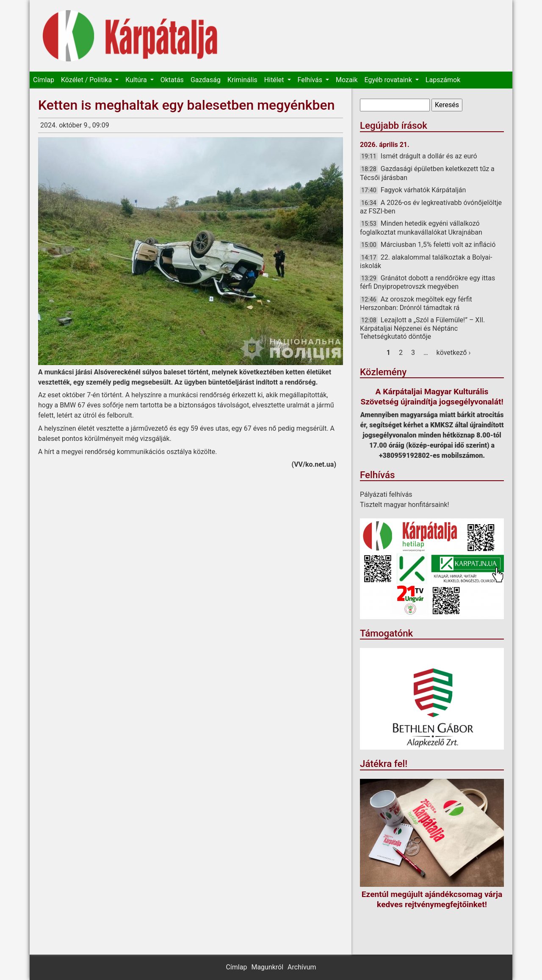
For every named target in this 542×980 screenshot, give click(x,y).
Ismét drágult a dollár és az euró (429, 156)
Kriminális (242, 80)
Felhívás (311, 80)
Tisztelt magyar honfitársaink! (405, 505)
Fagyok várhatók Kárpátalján (423, 190)
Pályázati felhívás (386, 494)
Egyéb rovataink (389, 80)
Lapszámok (443, 80)
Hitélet (275, 80)
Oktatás (172, 80)
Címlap (44, 80)
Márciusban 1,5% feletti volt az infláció (438, 245)
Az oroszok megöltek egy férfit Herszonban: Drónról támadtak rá (416, 303)
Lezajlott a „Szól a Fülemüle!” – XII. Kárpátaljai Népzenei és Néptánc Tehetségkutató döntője (422, 328)
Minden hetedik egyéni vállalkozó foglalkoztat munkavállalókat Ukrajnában (421, 228)
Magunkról (267, 967)
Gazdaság (206, 80)
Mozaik (347, 80)
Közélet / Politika (87, 80)
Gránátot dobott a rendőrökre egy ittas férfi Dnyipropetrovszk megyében (427, 282)
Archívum (302, 967)
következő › (454, 353)
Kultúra (137, 80)
